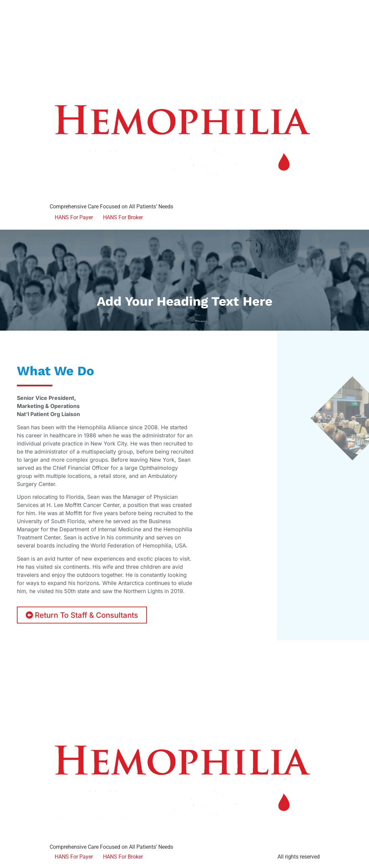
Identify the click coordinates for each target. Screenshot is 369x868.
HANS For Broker (123, 217)
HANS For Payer (74, 217)
